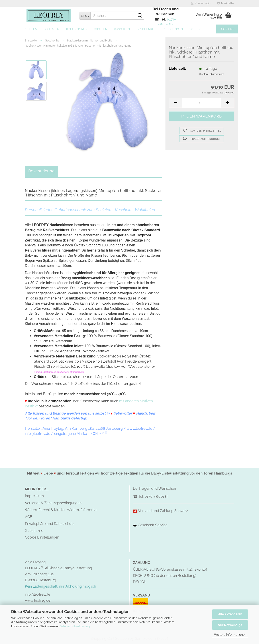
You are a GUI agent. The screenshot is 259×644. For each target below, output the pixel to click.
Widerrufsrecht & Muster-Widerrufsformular (61, 510)
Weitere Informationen (230, 635)
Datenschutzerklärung (75, 626)
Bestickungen (172, 29)
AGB (29, 517)
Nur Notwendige (230, 625)
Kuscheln (122, 29)
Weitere (196, 29)
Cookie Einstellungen (42, 537)
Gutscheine (34, 531)
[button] (175, 103)
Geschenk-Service (150, 525)
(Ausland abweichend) (212, 74)
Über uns (227, 29)
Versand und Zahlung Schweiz (163, 511)
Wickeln (101, 29)
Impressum (34, 496)
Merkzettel (226, 3)
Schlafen (52, 29)
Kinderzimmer (77, 29)
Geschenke (145, 29)
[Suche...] (85, 16)
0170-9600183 (156, 496)
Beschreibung (41, 171)
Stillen (31, 29)
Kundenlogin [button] (201, 3)
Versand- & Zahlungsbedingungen (53, 503)
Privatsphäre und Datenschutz (50, 524)
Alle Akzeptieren (230, 614)
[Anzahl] (201, 103)
